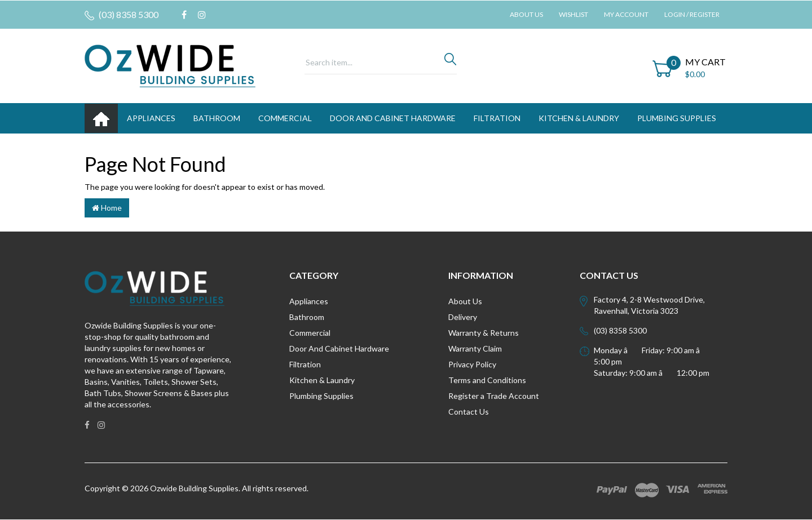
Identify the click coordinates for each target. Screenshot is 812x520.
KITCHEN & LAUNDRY (579, 118)
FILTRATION (497, 118)
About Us (526, 14)
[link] (184, 15)
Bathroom (307, 317)
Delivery (463, 317)
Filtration (305, 364)
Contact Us (469, 412)
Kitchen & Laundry (322, 380)
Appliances (309, 301)
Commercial (285, 118)
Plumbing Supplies (321, 396)
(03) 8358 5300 (122, 15)
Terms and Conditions (487, 380)
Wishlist (573, 14)
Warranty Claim (475, 348)
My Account (626, 14)
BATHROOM (217, 118)
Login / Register (692, 14)
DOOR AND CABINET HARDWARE (393, 118)
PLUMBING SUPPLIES (677, 118)
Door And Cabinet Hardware (339, 348)
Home (107, 208)
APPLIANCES (151, 118)
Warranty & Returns (484, 333)
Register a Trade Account (494, 396)
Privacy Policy (472, 364)
